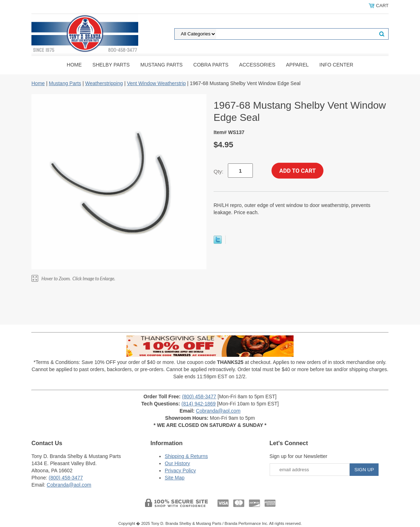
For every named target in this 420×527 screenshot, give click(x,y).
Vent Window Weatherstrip (156, 83)
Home (74, 65)
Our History (177, 463)
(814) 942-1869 (199, 404)
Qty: (219, 171)
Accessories (257, 65)
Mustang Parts (161, 65)
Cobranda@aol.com (218, 411)
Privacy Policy (180, 471)
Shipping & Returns (186, 456)
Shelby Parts (111, 65)
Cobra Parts (211, 65)
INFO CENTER (336, 65)
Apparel (297, 65)
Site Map (174, 478)
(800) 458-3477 (199, 397)
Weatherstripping (104, 83)
